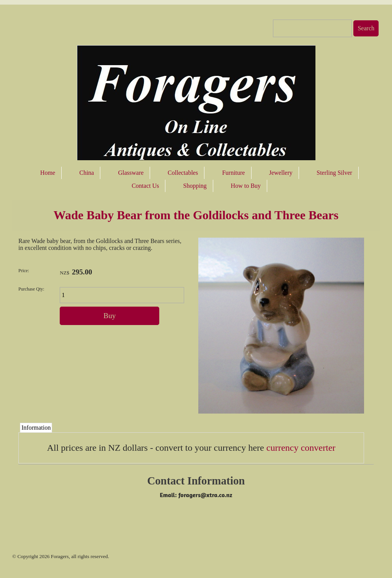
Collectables (183, 173)
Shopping (195, 186)
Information (36, 428)
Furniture (234, 173)
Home (48, 173)
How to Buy (246, 186)
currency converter (301, 448)
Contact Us (145, 186)
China (87, 173)
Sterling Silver (334, 173)
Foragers (60, 556)
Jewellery (281, 173)
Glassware (131, 173)
